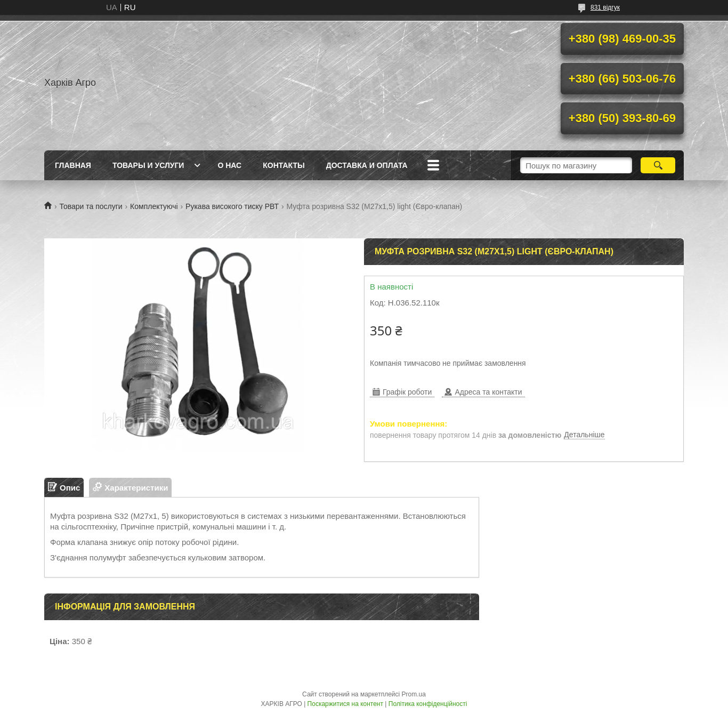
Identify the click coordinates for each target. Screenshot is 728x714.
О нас (229, 165)
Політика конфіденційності (428, 704)
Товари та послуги (91, 206)
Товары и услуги (148, 165)
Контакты (284, 165)
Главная (73, 165)
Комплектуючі (154, 206)
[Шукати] (658, 165)
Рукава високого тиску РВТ (232, 206)
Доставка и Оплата (367, 165)
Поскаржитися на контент (345, 704)
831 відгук (605, 7)
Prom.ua (414, 694)
